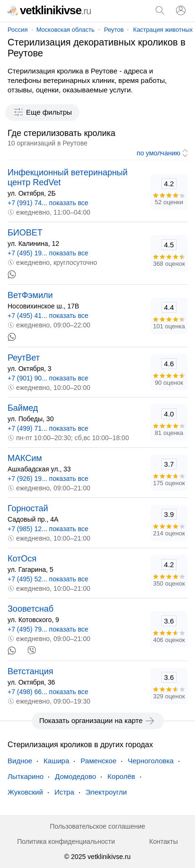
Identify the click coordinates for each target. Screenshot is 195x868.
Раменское (98, 761)
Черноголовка (151, 761)
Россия (18, 30)
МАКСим (25, 458)
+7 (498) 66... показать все (48, 692)
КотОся (22, 559)
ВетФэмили (30, 295)
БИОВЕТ (25, 233)
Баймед (23, 408)
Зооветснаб (31, 609)
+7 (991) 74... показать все (48, 203)
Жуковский (25, 792)
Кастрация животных (163, 30)
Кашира (56, 761)
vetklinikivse (49, 10)
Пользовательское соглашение (97, 826)
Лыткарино (26, 776)
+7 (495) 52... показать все (48, 579)
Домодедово (75, 776)
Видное (20, 761)
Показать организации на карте (98, 721)
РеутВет (24, 358)
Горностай (28, 508)
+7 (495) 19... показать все (48, 253)
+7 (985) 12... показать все (48, 529)
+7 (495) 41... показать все (48, 316)
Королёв (121, 776)
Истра (64, 792)
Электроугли (106, 792)
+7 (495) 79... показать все (48, 629)
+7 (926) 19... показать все (48, 479)
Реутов (114, 30)
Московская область (66, 30)
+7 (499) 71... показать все (48, 428)
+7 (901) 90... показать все (48, 378)
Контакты (163, 841)
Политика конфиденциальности (66, 841)
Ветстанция (31, 671)
